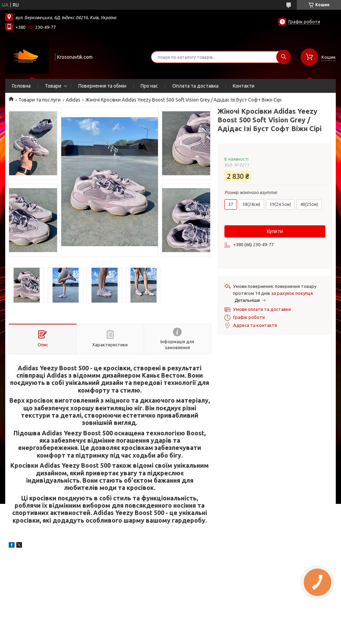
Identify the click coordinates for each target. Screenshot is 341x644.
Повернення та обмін (102, 86)
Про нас (149, 86)
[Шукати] (284, 57)
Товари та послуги (39, 100)
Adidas (73, 100)
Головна (21, 86)
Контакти (244, 86)
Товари (53, 86)
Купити (275, 231)
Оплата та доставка (195, 86)
